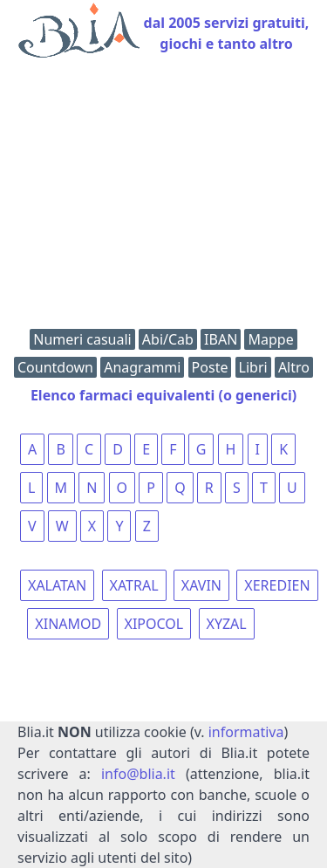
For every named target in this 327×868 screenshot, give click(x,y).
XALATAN (57, 585)
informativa (246, 732)
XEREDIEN (277, 585)
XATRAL (134, 585)
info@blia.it (138, 774)
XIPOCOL (154, 624)
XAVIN (201, 585)
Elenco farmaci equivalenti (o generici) (163, 395)
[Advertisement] (163, 198)
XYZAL (227, 624)
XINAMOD (68, 624)
